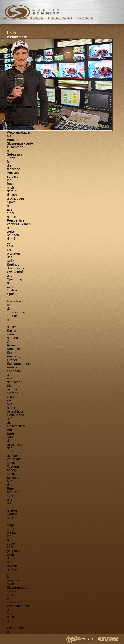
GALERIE (9, 18)
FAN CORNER (32, 18)
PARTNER (85, 18)
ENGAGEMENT (60, 18)
